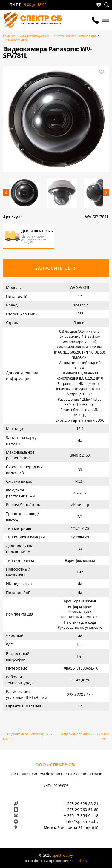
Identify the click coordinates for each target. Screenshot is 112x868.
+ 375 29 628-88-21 (81, 804)
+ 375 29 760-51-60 (81, 810)
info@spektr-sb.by (82, 821)
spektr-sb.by (63, 855)
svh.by (82, 861)
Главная (9, 36)
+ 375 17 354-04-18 (81, 815)
